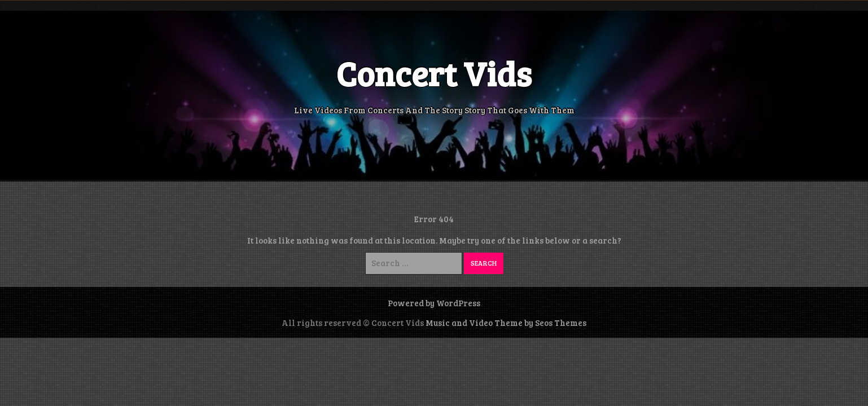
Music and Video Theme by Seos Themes (506, 323)
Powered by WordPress (434, 303)
